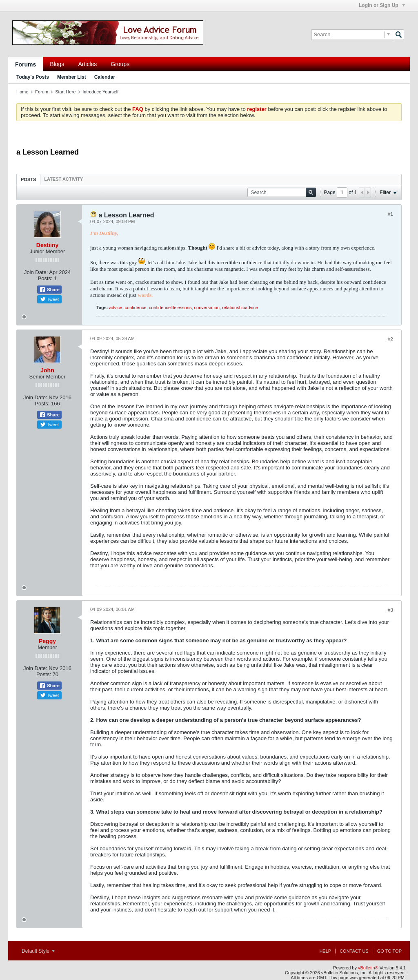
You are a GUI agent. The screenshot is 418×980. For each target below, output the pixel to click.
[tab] (28, 179)
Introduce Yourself (100, 92)
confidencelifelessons (170, 307)
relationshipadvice (240, 307)
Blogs (57, 64)
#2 (390, 339)
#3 (390, 610)
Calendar (105, 77)
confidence (136, 307)
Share (49, 290)
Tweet (49, 299)
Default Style (38, 951)
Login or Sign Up (382, 5)
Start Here (65, 92)
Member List (72, 77)
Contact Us (354, 951)
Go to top (389, 951)
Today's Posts (33, 77)
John (47, 370)
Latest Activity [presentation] (63, 179)
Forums (26, 64)
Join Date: (36, 272)
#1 (390, 214)
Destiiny (47, 245)
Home (22, 92)
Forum (42, 92)
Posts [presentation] (28, 179)
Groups (120, 64)
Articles (87, 64)
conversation (207, 307)
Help (325, 951)
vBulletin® (368, 968)
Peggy (47, 641)
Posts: (45, 278)
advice (116, 307)
